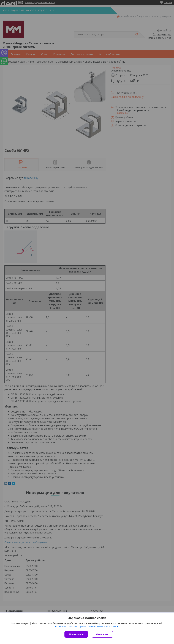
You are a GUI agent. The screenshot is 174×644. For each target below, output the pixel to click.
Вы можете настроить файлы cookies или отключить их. (86, 627)
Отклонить (102, 634)
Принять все (76, 634)
